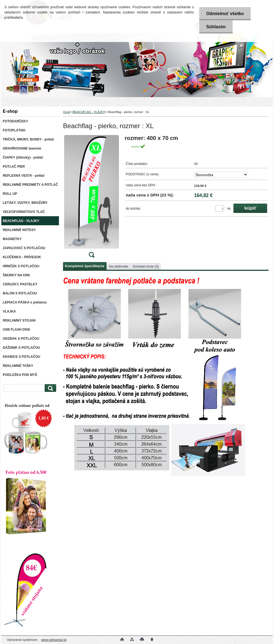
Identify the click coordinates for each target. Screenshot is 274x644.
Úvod (67, 112)
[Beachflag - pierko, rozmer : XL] (92, 198)
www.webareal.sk (54, 640)
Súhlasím (216, 27)
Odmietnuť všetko (225, 14)
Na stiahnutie (119, 266)
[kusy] (220, 208)
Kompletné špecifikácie (85, 266)
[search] (50, 388)
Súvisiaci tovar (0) (146, 266)
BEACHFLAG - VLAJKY (89, 112)
